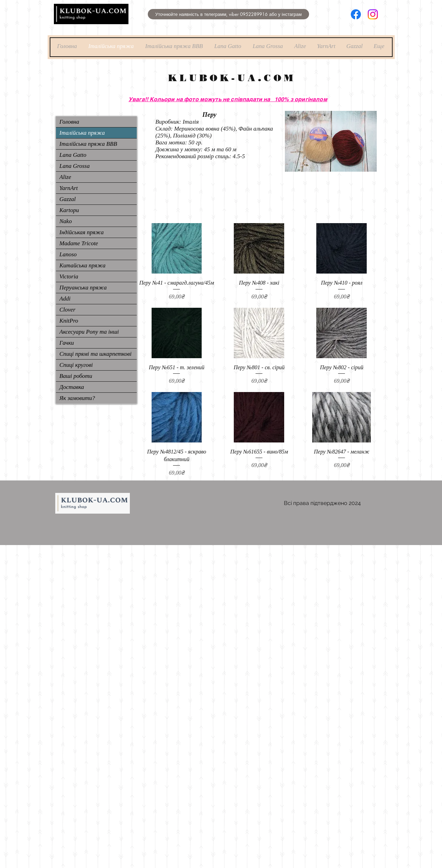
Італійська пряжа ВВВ (88, 144)
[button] (228, 14)
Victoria (69, 276)
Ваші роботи (76, 376)
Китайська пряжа (83, 265)
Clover (67, 310)
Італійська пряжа (82, 133)
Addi (65, 299)
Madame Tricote (79, 243)
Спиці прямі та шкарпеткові (95, 354)
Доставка (72, 387)
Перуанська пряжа (83, 288)
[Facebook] (356, 14)
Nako (66, 221)
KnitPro (69, 321)
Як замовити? (77, 398)
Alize (65, 177)
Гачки (67, 343)
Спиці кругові (76, 365)
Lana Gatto (73, 155)
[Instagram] (373, 14)
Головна (69, 122)
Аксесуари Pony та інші (89, 332)
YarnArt (69, 188)
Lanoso (68, 254)
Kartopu (69, 210)
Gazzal (68, 199)
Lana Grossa (75, 166)
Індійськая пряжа (81, 232)
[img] (91, 23)
